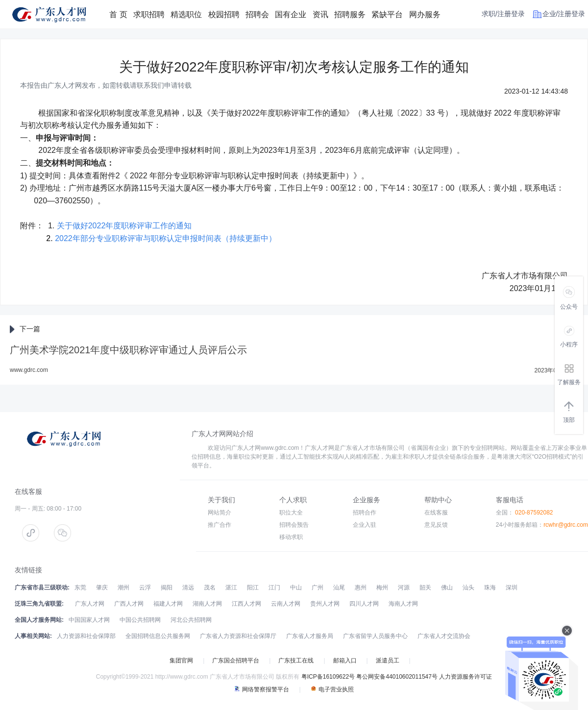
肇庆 (102, 588)
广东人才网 (90, 604)
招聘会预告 (294, 525)
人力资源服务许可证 (465, 677)
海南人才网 (403, 604)
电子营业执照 (332, 689)
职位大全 (291, 513)
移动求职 (291, 537)
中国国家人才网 (89, 620)
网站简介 (220, 513)
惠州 (361, 588)
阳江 (253, 588)
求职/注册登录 (503, 14)
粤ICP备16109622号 (328, 677)
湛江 (231, 588)
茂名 (210, 588)
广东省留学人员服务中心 (375, 636)
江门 (274, 588)
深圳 (512, 588)
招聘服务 (350, 14)
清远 (188, 588)
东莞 (80, 588)
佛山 (447, 588)
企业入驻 (365, 525)
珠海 (490, 588)
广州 (318, 588)
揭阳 (167, 588)
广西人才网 (129, 604)
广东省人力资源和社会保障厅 (238, 636)
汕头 (468, 588)
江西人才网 (246, 604)
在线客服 (436, 513)
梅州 (382, 588)
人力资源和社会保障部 (86, 636)
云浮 (145, 588)
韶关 (425, 588)
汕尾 (339, 588)
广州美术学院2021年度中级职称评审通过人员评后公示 (129, 350)
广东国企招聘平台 (236, 661)
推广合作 (220, 525)
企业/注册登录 (564, 14)
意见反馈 (436, 525)
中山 (296, 588)
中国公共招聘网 (140, 620)
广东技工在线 (296, 661)
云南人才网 (286, 604)
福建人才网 (168, 604)
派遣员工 (388, 661)
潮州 (123, 588)
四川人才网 (364, 604)
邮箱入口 (345, 661)
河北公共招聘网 (191, 620)
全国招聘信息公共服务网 (158, 636)
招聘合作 (365, 513)
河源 (404, 588)
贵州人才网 (325, 604)
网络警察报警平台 (262, 689)
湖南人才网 (207, 604)
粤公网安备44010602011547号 (397, 677)
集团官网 (181, 661)
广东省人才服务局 (310, 636)
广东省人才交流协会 (444, 636)
